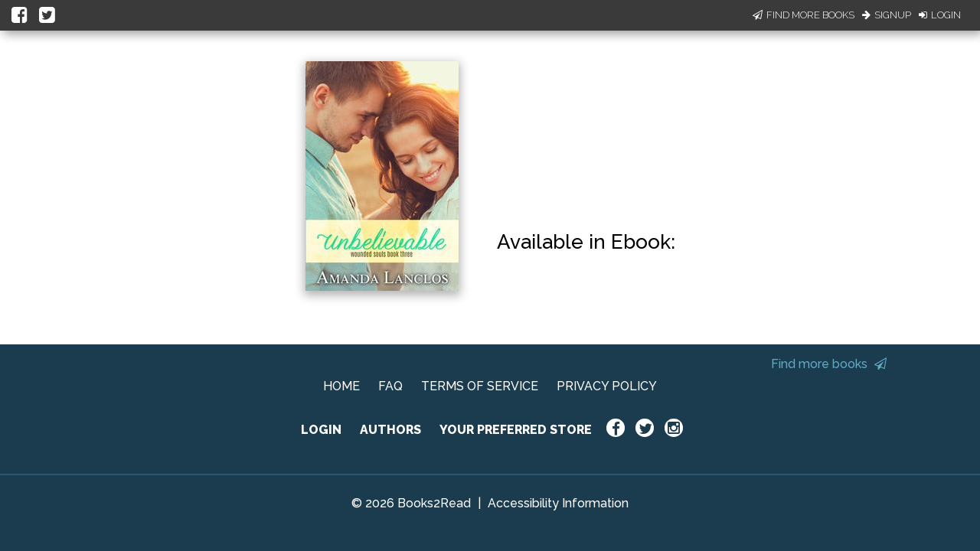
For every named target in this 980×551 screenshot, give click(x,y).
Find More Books (804, 15)
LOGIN (321, 430)
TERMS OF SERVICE (480, 386)
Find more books (829, 364)
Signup (887, 15)
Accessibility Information (558, 503)
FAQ (390, 386)
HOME (341, 386)
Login (940, 15)
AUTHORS (390, 430)
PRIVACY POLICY (607, 386)
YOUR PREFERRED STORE (516, 430)
